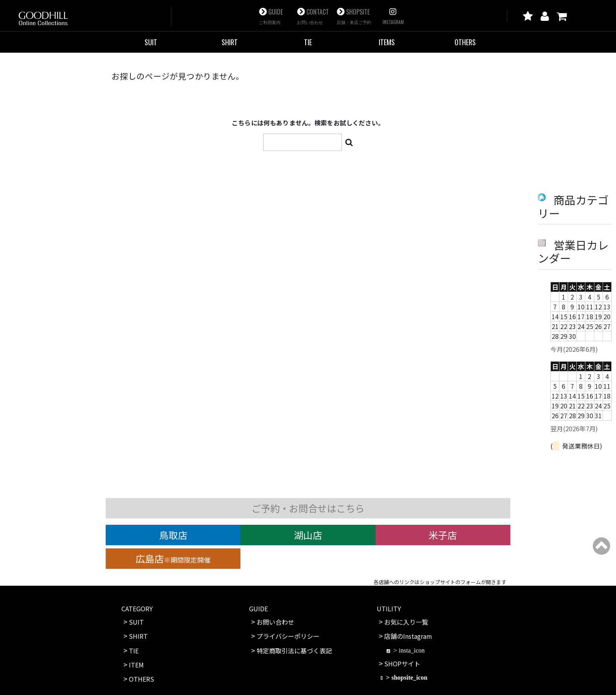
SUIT (151, 42)
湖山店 (308, 535)
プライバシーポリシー (288, 636)
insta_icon (412, 650)
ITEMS (387, 42)
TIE (308, 42)
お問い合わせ (275, 622)
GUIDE (271, 16)
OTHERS (465, 42)
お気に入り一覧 (406, 622)
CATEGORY (137, 609)
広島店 (173, 558)
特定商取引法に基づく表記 (294, 651)
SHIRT (230, 42)
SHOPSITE (354, 16)
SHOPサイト (402, 664)
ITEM (136, 665)
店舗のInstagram (408, 636)
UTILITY (389, 609)
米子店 (443, 535)
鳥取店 (173, 535)
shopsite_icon (409, 677)
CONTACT (313, 16)
